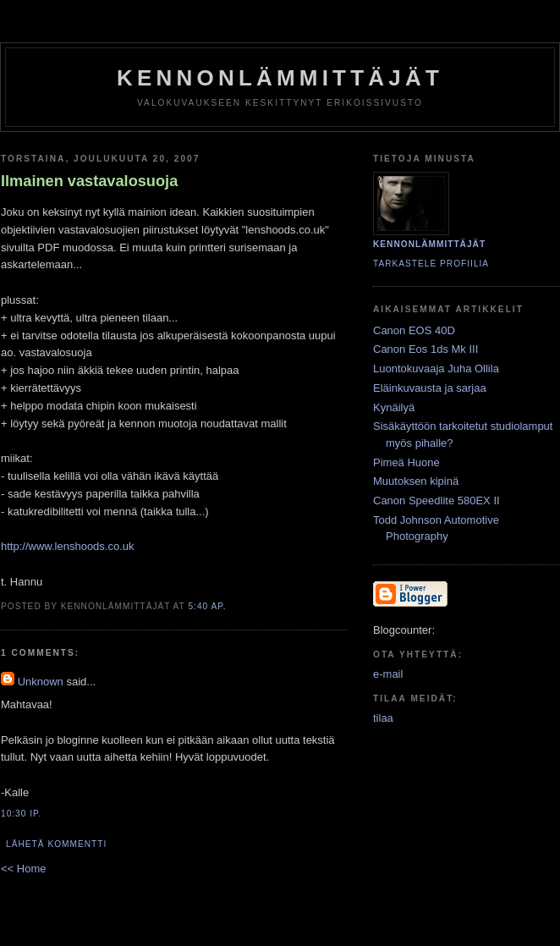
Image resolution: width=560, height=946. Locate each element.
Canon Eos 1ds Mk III (425, 349)
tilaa (383, 718)
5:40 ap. (207, 606)
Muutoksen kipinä (416, 481)
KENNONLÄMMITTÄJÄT (280, 78)
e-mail (388, 674)
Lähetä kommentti (56, 844)
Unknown (41, 682)
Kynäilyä (394, 407)
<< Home (23, 869)
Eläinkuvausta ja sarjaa (430, 388)
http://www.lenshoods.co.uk (68, 546)
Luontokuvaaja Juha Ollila (436, 368)
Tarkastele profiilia (431, 264)
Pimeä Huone (406, 462)
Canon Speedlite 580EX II (436, 500)
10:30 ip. (21, 814)
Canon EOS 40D (414, 330)
